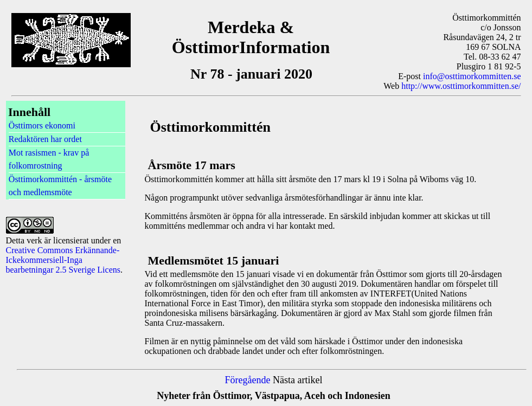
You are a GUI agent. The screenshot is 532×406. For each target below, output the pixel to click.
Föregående (248, 380)
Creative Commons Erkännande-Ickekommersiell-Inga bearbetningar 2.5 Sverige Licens (63, 260)
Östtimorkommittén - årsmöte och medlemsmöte (60, 186)
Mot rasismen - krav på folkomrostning (49, 159)
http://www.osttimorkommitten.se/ (461, 86)
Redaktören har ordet (45, 139)
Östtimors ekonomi (42, 125)
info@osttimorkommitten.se (472, 76)
